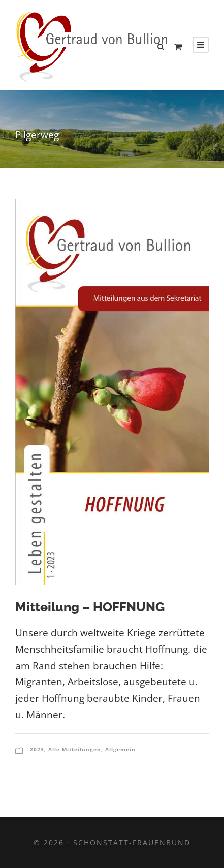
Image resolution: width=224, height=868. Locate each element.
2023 (37, 749)
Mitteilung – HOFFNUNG (90, 607)
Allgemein (120, 749)
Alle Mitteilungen (75, 749)
